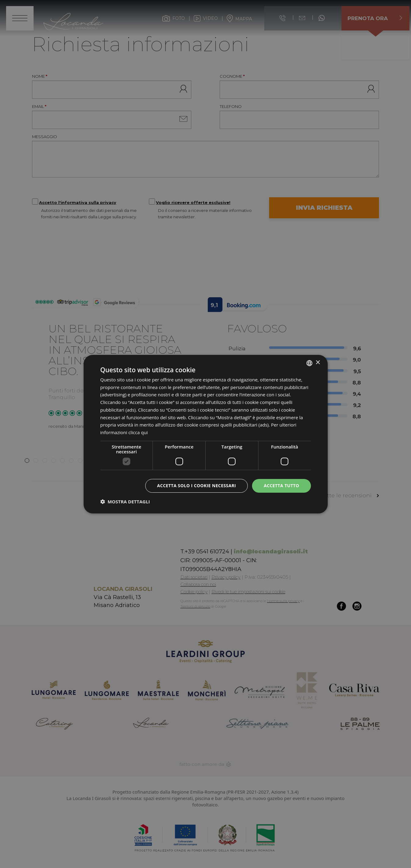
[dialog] (206, 434)
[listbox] (309, 363)
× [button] (318, 363)
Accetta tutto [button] (281, 486)
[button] (125, 502)
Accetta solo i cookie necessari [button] (197, 486)
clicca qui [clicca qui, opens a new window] (138, 432)
